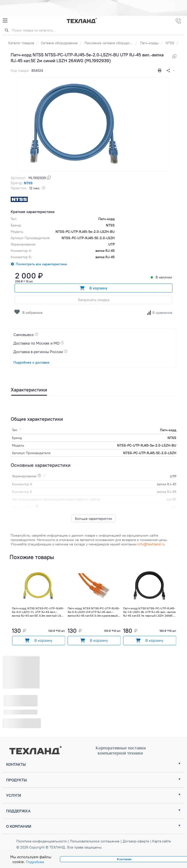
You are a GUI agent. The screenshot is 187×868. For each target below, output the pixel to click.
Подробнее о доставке (31, 362)
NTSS (170, 43)
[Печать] (160, 70)
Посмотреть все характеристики (41, 264)
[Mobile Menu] (5, 21)
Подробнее (35, 862)
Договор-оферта (136, 841)
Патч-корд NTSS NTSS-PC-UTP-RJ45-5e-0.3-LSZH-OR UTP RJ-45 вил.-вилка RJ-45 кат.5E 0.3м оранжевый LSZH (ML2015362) (94, 612)
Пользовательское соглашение (95, 841)
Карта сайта (162, 841)
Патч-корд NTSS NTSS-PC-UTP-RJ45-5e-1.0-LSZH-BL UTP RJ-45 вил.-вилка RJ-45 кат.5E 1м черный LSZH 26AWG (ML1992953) (149, 612)
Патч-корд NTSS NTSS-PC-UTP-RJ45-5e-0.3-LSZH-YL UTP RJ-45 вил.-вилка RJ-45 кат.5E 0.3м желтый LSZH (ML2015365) (38, 612)
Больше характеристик (93, 519)
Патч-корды (149, 43)
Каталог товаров (21, 43)
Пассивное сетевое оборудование (112, 43)
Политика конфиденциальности (42, 841)
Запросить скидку (94, 300)
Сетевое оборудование (59, 43)
